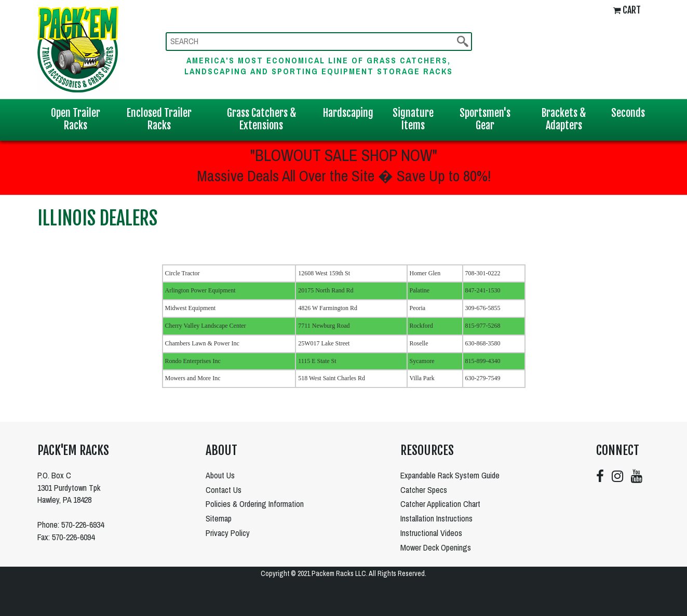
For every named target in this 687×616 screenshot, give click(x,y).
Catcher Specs (424, 490)
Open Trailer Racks (76, 119)
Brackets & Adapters (564, 119)
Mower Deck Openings (436, 547)
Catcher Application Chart (440, 504)
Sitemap (219, 518)
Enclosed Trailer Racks (159, 119)
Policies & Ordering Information (255, 504)
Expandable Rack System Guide (450, 475)
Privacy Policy (228, 533)
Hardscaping (348, 113)
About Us (220, 475)
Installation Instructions (436, 518)
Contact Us (224, 490)
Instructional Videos (431, 533)
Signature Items (413, 119)
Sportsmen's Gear (485, 119)
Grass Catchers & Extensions (261, 119)
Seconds (628, 113)
